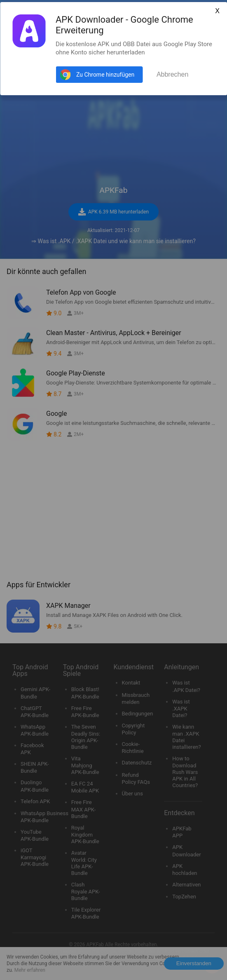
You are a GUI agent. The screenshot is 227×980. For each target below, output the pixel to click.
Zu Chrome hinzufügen (105, 75)
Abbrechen (172, 74)
